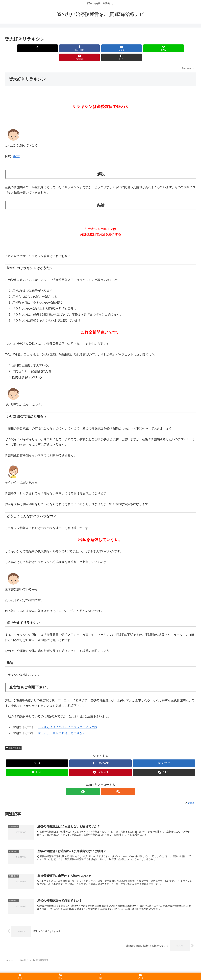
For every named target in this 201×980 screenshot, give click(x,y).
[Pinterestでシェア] (149, 48)
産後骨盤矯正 (13, 739)
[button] (181, 48)
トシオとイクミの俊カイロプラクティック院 (68, 718)
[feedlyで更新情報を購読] (97, 782)
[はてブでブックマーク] (85, 48)
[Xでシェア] (20, 48)
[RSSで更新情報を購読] (104, 782)
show (16, 147)
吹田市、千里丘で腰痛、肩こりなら (62, 724)
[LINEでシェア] (117, 48)
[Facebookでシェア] (52, 48)
